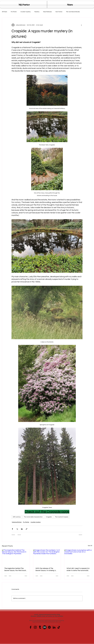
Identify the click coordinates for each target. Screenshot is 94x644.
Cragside (49, 517)
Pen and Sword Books (73, 12)
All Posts (4, 12)
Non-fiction (59, 12)
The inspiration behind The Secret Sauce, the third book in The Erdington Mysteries (15, 569)
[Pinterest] (49, 627)
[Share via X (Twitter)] (17, 529)
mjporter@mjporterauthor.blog (49, 614)
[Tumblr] (40, 627)
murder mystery (26, 12)
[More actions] (81, 25)
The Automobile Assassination (33, 517)
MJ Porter (14, 12)
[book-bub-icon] (45, 627)
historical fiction (17, 522)
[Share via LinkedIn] (22, 529)
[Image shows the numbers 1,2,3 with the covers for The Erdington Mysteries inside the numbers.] (47, 557)
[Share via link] (27, 529)
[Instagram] (35, 627)
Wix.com (58, 622)
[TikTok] (59, 627)
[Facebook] (31, 627)
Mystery (37, 12)
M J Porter (26, 522)
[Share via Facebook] (12, 529)
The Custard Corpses (62, 517)
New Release (47, 12)
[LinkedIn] (54, 627)
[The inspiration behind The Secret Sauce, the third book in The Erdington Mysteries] (16, 557)
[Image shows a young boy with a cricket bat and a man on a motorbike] (78, 557)
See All (90, 546)
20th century (17, 517)
